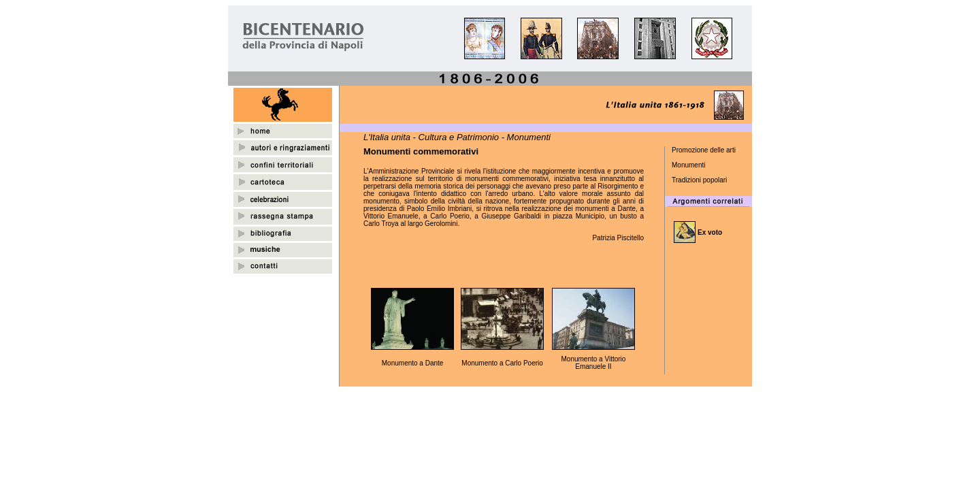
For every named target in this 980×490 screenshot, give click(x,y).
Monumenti (688, 165)
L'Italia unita (387, 137)
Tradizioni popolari (699, 180)
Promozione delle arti (704, 150)
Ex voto (710, 232)
